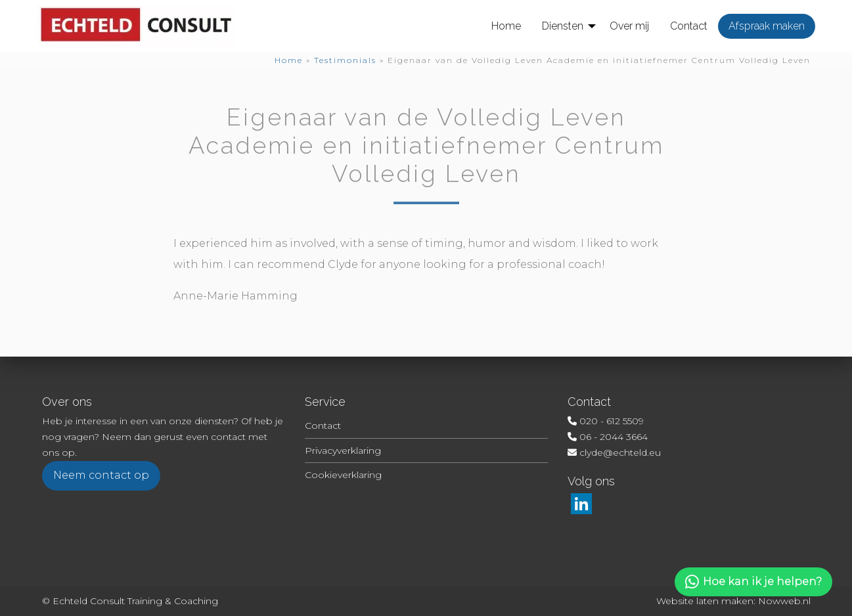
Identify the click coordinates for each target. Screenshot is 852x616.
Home (289, 60)
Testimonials (345, 60)
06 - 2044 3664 (614, 437)
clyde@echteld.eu (620, 452)
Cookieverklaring (343, 475)
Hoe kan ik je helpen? (753, 582)
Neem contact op (101, 475)
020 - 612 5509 (612, 421)
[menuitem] (506, 26)
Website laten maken (705, 601)
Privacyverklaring (343, 451)
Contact (323, 426)
